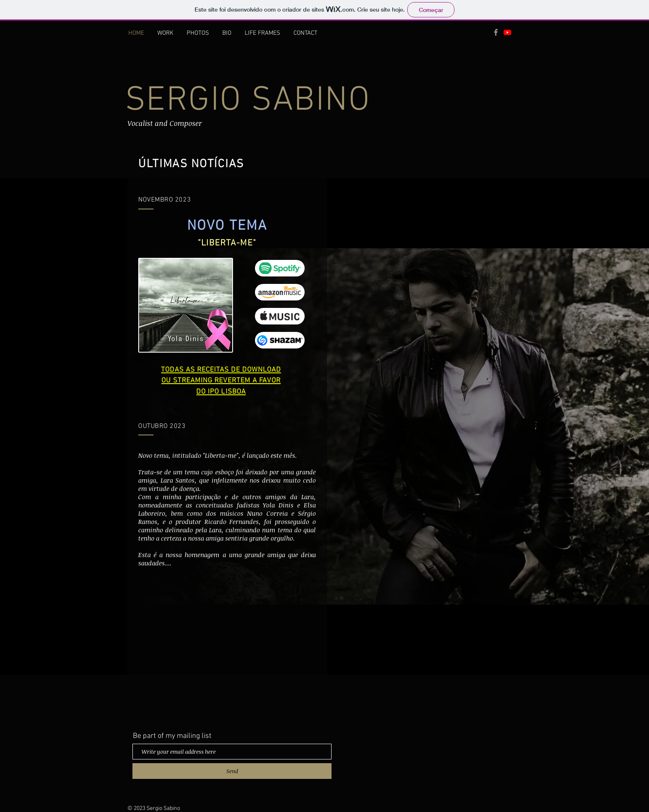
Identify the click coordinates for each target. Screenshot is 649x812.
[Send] (232, 771)
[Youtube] (507, 32)
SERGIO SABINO (248, 101)
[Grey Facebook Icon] (496, 32)
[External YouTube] (227, 645)
